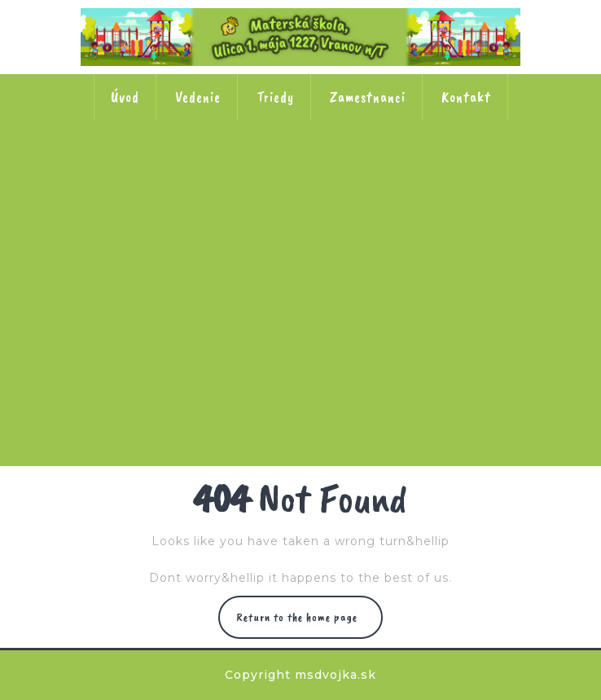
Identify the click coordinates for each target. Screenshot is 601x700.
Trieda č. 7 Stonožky (248, 381)
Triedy (275, 97)
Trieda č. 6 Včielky (407, 277)
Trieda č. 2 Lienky (300, 173)
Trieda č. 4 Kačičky (194, 277)
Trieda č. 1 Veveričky (194, 173)
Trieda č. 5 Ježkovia (300, 277)
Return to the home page (300, 617)
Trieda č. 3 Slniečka (407, 173)
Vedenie (198, 97)
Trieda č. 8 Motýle (354, 381)
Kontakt (466, 97)
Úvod (125, 97)
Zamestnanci (368, 97)
